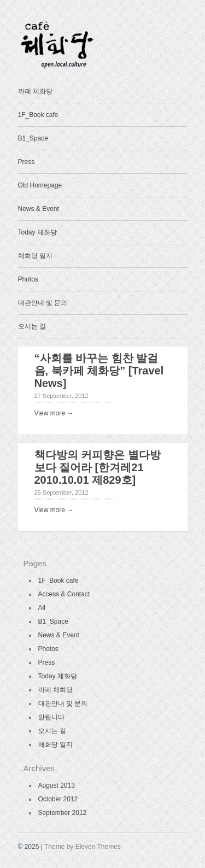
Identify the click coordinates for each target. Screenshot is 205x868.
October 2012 (58, 799)
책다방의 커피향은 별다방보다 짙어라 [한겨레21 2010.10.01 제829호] (98, 467)
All (42, 608)
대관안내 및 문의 (43, 303)
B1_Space (33, 138)
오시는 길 (32, 326)
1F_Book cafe (38, 115)
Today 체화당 (37, 232)
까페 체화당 (35, 91)
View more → (54, 413)
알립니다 (51, 717)
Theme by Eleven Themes (83, 847)
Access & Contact (64, 594)
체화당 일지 (35, 256)
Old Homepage (40, 185)
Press (27, 162)
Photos (28, 279)
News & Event (39, 209)
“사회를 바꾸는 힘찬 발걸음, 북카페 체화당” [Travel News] (99, 371)
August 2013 (57, 785)
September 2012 (63, 813)
